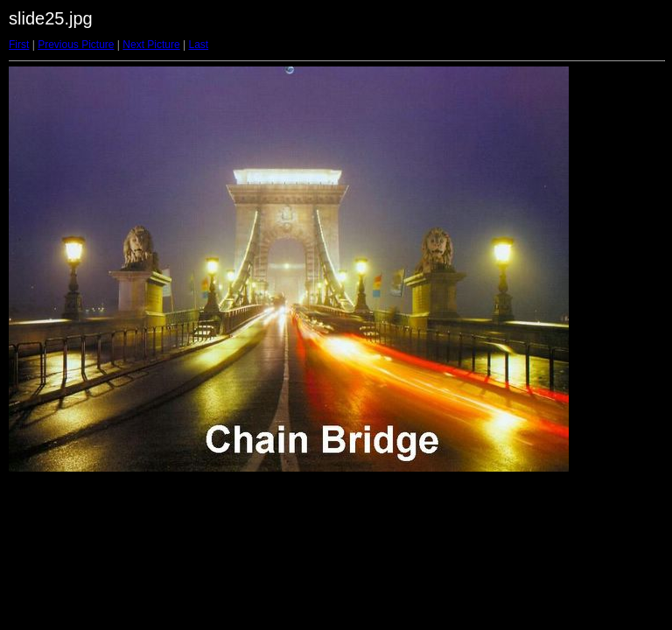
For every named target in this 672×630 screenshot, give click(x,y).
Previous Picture (76, 45)
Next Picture (151, 45)
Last (198, 45)
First (19, 45)
